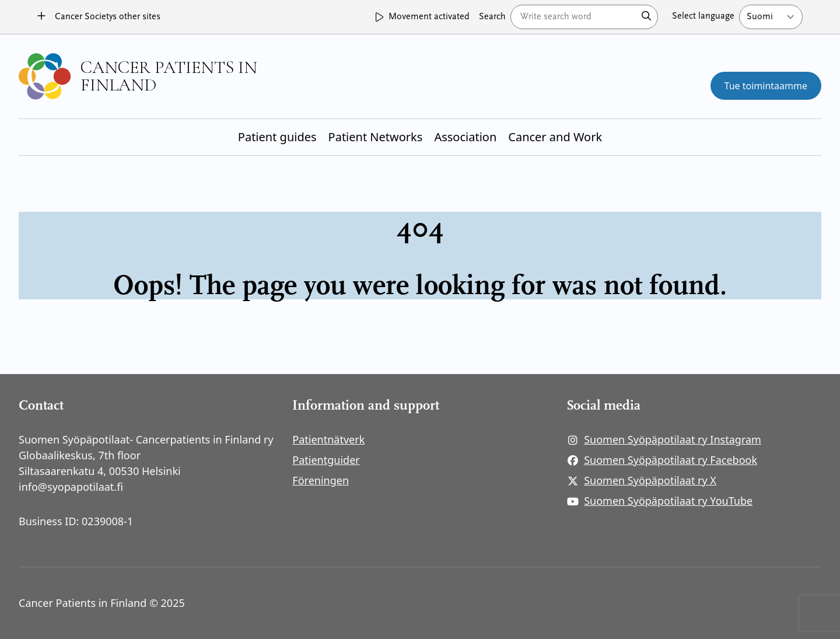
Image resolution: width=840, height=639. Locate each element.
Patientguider (326, 460)
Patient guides (277, 137)
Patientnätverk (328, 439)
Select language (703, 16)
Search (492, 17)
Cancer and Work (555, 137)
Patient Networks (376, 137)
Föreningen (321, 480)
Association (465, 137)
